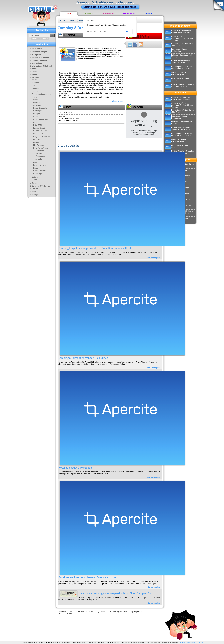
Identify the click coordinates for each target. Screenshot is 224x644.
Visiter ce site (138, 36)
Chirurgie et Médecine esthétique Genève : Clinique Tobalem (179, 38)
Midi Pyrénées (39, 145)
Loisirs (35, 72)
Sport (34, 192)
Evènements (129, 14)
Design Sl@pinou (101, 612)
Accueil (63, 21)
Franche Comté (39, 128)
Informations (37, 63)
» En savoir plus (153, 258)
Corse (36, 122)
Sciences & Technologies (42, 186)
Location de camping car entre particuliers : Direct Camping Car (115, 594)
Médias (35, 75)
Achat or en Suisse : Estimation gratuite (176, 74)
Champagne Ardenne (41, 119)
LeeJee (90, 612)
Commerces (39, 150)
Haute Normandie (40, 131)
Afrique (35, 80)
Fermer (201, 643)
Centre (36, 117)
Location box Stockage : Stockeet (177, 79)
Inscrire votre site (66, 612)
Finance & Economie (40, 57)
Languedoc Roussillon (42, 137)
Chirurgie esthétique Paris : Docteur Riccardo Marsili (178, 31)
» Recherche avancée (40, 39)
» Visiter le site (117, 101)
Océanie (35, 177)
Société (35, 189)
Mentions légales (116, 612)
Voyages (35, 195)
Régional (72, 21)
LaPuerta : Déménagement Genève (178, 56)
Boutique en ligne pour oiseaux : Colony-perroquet (88, 578)
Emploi (149, 14)
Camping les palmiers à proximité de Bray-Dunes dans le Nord (95, 248)
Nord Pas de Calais (41, 148)
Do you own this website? (97, 32)
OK (128, 32)
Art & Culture (37, 49)
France (82, 21)
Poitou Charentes (40, 171)
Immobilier (39, 159)
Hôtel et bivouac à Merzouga (75, 468)
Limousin (37, 139)
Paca (35, 162)
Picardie (36, 168)
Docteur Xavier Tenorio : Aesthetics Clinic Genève (178, 62)
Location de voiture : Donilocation (176, 50)
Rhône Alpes (38, 174)
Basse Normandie (40, 108)
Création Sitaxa (80, 612)
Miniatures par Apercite (133, 612)
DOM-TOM (37, 125)
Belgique (35, 88)
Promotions (109, 14)
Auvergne (37, 105)
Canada (35, 91)
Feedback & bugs (66, 614)
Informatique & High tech (42, 66)
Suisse (34, 180)
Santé (34, 183)
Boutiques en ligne (39, 52)
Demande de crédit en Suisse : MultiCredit (179, 44)
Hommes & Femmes (40, 60)
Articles (89, 14)
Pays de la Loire (39, 165)
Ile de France (38, 134)
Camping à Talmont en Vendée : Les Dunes (83, 358)
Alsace (36, 99)
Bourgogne (37, 111)
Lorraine (36, 142)
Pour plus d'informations (187, 643)
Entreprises (37, 55)
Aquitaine (37, 102)
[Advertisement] (91, 42)
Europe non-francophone (41, 94)
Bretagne (37, 114)
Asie (33, 86)
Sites (69, 14)
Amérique (35, 83)
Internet (35, 69)
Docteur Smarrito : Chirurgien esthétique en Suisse (179, 85)
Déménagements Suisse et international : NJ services (178, 68)
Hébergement (40, 156)
